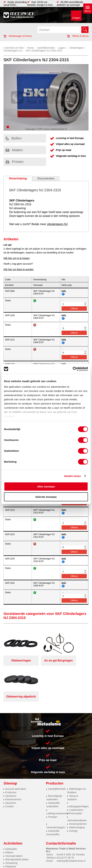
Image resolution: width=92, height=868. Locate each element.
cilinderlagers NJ (57, 224)
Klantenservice (13, 761)
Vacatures (11, 757)
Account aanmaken (16, 750)
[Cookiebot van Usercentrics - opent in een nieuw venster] (73, 369)
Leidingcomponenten (58, 775)
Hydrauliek (11, 810)
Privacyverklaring (21, 852)
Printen (15, 162)
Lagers (62, 48)
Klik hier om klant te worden (19, 269)
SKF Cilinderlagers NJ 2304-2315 (44, 51)
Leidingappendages (78, 768)
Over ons (74, 849)
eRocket (75, 859)
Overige (73, 792)
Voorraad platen (14, 817)
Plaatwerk (11, 828)
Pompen (53, 778)
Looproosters (76, 771)
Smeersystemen (78, 785)
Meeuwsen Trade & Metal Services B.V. (45, 849)
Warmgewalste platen (17, 821)
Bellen (14, 138)
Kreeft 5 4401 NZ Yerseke (71, 816)
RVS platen (11, 831)
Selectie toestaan (46, 497)
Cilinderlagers (77, 48)
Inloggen (76, 18)
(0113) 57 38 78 (65, 819)
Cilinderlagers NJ (13, 51)
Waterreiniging (77, 789)
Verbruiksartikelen (77, 782)
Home (30, 48)
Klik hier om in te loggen (17, 258)
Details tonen (72, 476)
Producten (11, 754)
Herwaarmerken (14, 835)
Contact (9, 768)
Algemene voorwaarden (46, 852)
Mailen (14, 150)
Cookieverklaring (72, 852)
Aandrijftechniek (46, 48)
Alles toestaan (46, 487)
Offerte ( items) (78, 36)
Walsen (9, 814)
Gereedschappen (56, 789)
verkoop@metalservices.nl (71, 822)
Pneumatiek (75, 775)
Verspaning (11, 824)
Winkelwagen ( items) (18, 36)
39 (85, 864)
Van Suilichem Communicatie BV (37, 859)
